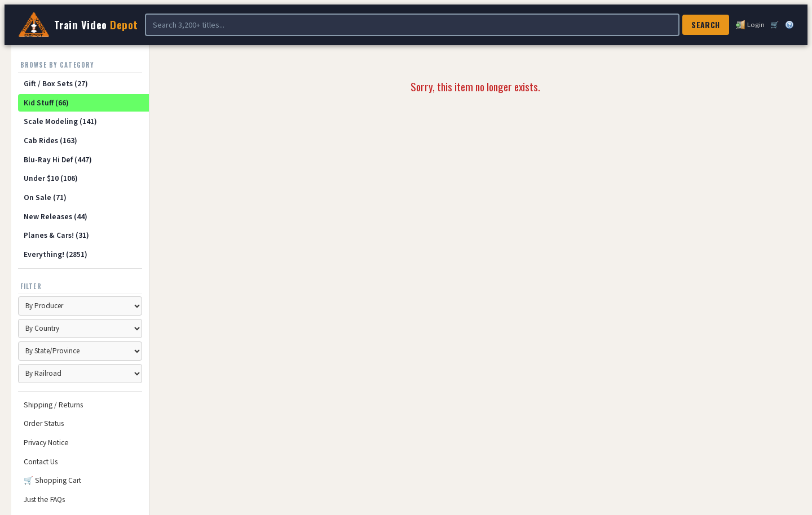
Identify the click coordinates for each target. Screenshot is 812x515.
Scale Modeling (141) (60, 121)
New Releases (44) (56, 217)
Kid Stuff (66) (46, 103)
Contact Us (41, 462)
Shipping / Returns (53, 405)
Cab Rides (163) (50, 141)
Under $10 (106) (51, 178)
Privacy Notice (46, 443)
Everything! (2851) (56, 254)
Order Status (44, 423)
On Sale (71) (45, 197)
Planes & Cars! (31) (56, 235)
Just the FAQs (44, 500)
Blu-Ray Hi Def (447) (58, 160)
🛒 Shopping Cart (52, 480)
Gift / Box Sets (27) (56, 84)
